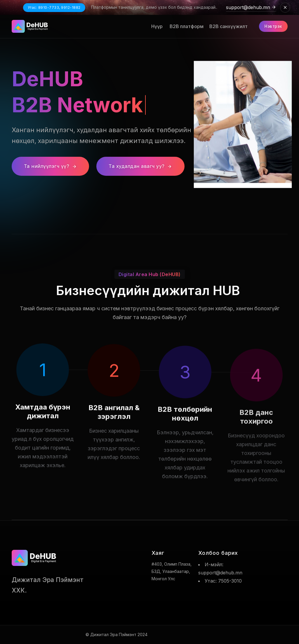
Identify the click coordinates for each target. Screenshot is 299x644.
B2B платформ (184, 26)
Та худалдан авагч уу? (140, 166)
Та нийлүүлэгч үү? (51, 166)
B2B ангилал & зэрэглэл (114, 429)
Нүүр (155, 26)
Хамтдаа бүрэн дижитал (43, 421)
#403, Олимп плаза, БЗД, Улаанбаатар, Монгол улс (172, 571)
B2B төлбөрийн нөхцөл (185, 438)
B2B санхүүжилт (227, 26)
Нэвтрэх (272, 26)
